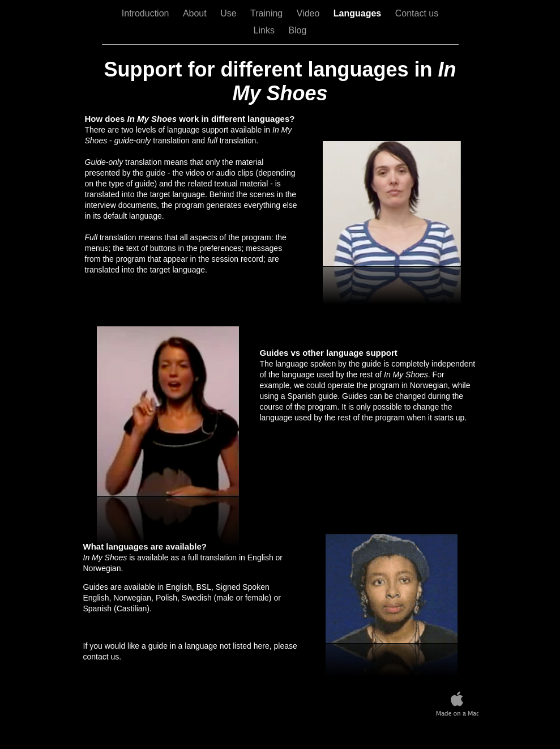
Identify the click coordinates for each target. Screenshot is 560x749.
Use (230, 13)
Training (268, 13)
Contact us (417, 13)
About (196, 13)
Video (309, 13)
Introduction (147, 13)
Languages (359, 13)
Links (266, 30)
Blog (297, 30)
